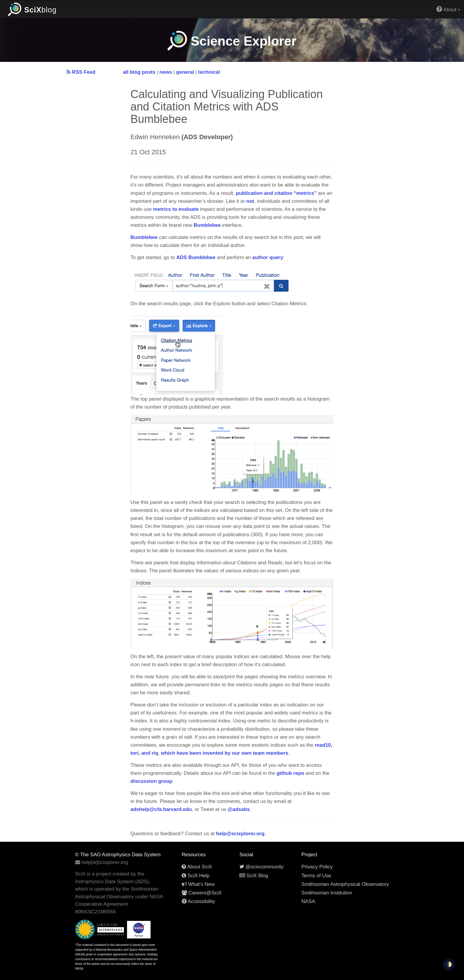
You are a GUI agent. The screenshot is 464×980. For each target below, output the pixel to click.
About (448, 9)
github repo (290, 773)
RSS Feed (81, 72)
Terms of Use (316, 876)
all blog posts (139, 72)
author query (268, 257)
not (250, 201)
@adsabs (239, 809)
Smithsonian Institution (327, 893)
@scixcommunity (261, 867)
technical (209, 72)
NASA (308, 901)
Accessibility (198, 901)
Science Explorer (232, 41)
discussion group (152, 781)
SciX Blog (254, 876)
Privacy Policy (317, 867)
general (185, 72)
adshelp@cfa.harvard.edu (161, 809)
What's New (198, 884)
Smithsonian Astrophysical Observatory (345, 884)
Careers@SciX (202, 893)
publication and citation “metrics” (276, 193)
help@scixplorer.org (240, 834)
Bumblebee (207, 225)
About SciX (197, 867)
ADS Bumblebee (196, 257)
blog (32, 9)
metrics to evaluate (176, 209)
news (166, 72)
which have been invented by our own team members (225, 753)
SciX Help (196, 876)
